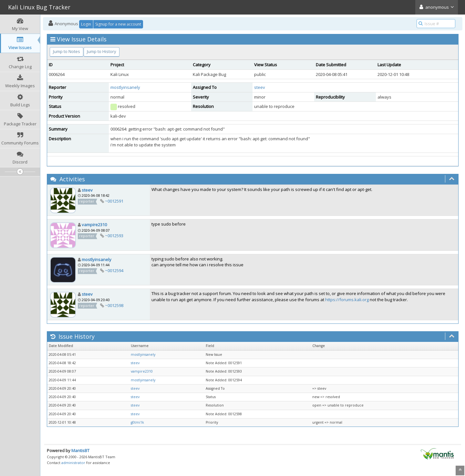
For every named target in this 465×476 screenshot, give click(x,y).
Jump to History (102, 51)
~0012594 (114, 270)
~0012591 (114, 201)
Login (86, 24)
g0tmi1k (137, 422)
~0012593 (114, 236)
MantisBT (80, 450)
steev (260, 87)
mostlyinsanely (125, 87)
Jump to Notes (67, 51)
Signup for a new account (118, 24)
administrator (73, 463)
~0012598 (114, 305)
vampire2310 (94, 225)
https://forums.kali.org (347, 300)
